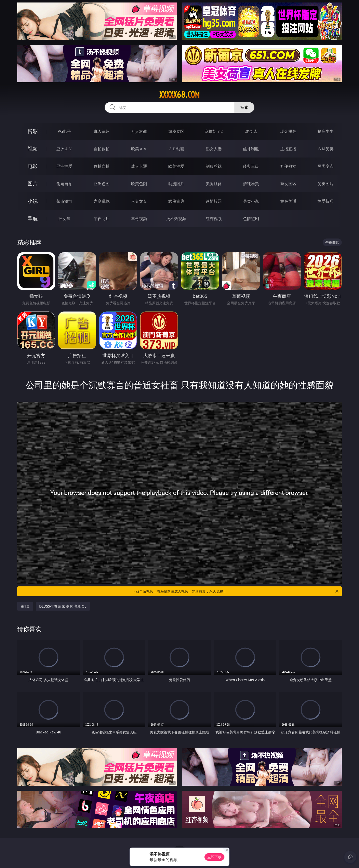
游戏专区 (176, 131)
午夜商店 (102, 219)
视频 (33, 149)
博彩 (33, 131)
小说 (33, 201)
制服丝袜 (214, 166)
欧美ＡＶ (139, 149)
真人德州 (102, 131)
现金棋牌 (288, 131)
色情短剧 (251, 219)
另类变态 (326, 166)
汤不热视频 (176, 219)
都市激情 (64, 201)
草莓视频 (139, 219)
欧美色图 (139, 184)
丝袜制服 (251, 149)
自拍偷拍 (102, 149)
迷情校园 (214, 201)
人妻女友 (139, 201)
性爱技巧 (326, 201)
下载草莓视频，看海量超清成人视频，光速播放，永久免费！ (236, 591)
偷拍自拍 (102, 166)
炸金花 (251, 131)
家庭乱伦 (102, 201)
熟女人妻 (214, 149)
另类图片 (326, 184)
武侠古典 (176, 201)
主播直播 (288, 149)
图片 (33, 184)
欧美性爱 (176, 166)
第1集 (25, 606)
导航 (33, 218)
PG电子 (64, 131)
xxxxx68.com (179, 95)
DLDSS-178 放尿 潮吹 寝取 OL (63, 606)
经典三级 (251, 166)
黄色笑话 (288, 201)
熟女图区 (288, 184)
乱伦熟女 (288, 166)
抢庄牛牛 (326, 131)
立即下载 (214, 857)
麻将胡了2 (214, 131)
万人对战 (139, 131)
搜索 (244, 107)
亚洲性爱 (64, 166)
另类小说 (251, 201)
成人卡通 (139, 166)
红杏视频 (214, 219)
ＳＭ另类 (326, 149)
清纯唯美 (251, 184)
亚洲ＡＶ (64, 149)
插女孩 (64, 219)
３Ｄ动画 (176, 149)
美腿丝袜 (214, 184)
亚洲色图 (102, 184)
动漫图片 (176, 184)
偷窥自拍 (64, 184)
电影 (33, 166)
